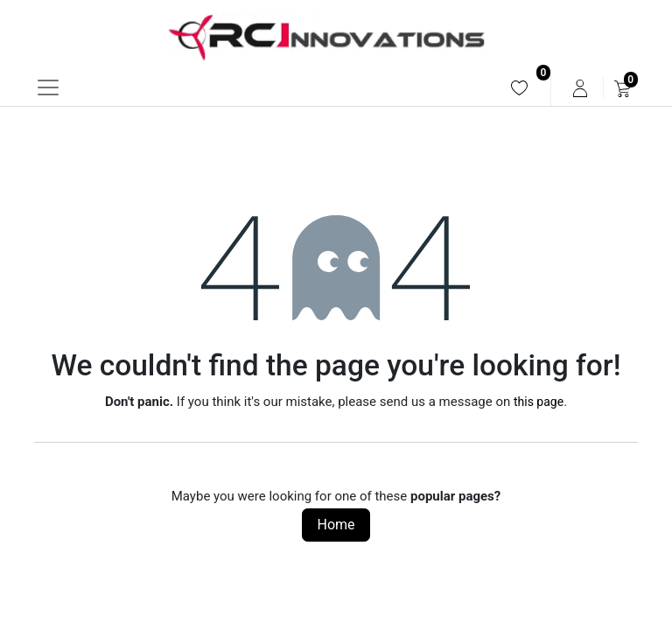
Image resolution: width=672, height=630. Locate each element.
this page (539, 402)
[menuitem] (519, 88)
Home (336, 525)
